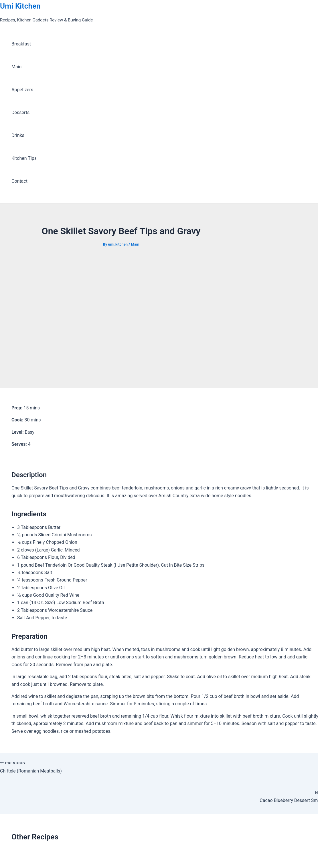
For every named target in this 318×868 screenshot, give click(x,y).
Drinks (18, 135)
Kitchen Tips (24, 158)
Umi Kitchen (20, 6)
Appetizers (22, 90)
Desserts (20, 113)
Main (16, 67)
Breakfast (21, 44)
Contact (19, 181)
